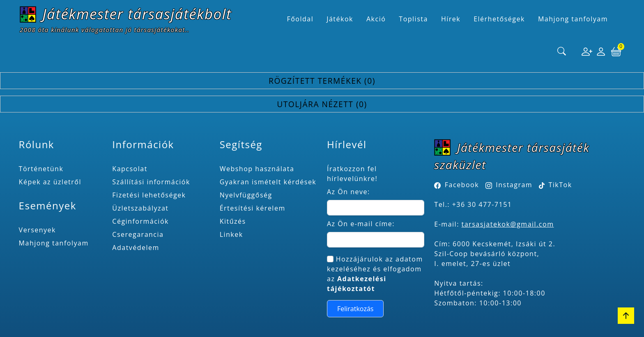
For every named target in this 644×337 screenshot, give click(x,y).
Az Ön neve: (348, 192)
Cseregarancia (138, 234)
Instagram (514, 185)
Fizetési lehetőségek (149, 195)
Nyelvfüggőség (246, 195)
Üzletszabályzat (140, 208)
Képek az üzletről (50, 182)
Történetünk (41, 169)
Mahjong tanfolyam (54, 243)
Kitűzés (233, 221)
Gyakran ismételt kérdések (268, 182)
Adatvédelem (136, 248)
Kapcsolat (130, 169)
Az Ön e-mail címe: (361, 224)
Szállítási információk (151, 182)
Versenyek (37, 230)
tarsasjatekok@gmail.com (508, 224)
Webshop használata (257, 169)
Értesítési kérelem (253, 208)
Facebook (462, 185)
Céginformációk (140, 221)
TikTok (555, 185)
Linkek (231, 234)
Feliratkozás (355, 309)
